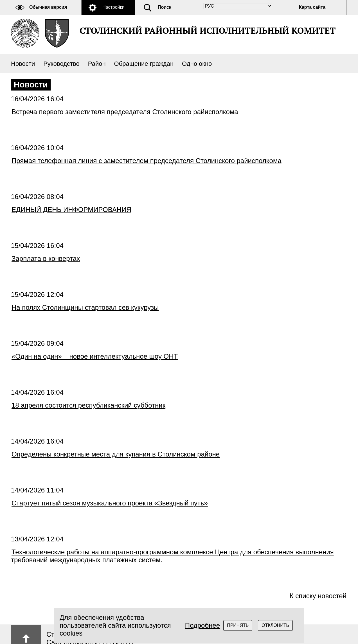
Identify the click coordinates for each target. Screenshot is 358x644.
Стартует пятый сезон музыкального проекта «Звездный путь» (110, 503)
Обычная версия (48, 7)
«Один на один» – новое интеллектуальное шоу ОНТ (95, 356)
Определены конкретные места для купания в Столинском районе (116, 454)
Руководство (61, 64)
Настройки (113, 7)
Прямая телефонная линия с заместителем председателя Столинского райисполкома (147, 161)
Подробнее (202, 625)
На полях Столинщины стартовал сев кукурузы (85, 307)
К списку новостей (318, 596)
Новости (23, 64)
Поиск (165, 7)
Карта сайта (312, 7)
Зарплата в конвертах (46, 258)
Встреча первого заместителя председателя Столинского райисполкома (125, 112)
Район (97, 64)
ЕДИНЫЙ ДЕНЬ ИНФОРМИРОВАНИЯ (71, 210)
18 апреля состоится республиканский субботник (88, 405)
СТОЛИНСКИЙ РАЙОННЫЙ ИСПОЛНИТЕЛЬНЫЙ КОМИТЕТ (208, 30)
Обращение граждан (144, 64)
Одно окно (197, 64)
